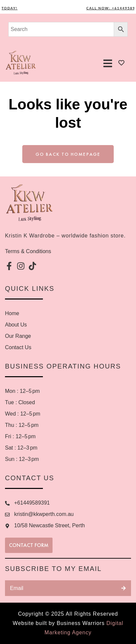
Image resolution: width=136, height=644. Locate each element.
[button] (108, 64)
